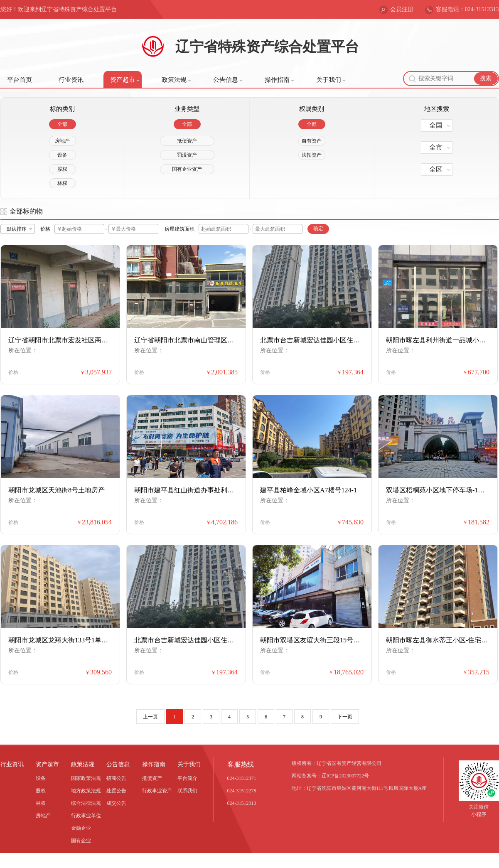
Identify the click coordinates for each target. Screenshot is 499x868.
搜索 (486, 78)
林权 (62, 183)
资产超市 (125, 80)
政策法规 (176, 80)
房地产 (62, 141)
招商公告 (116, 778)
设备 (62, 155)
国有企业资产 (187, 169)
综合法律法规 (86, 803)
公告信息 (228, 80)
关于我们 (331, 80)
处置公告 (116, 791)
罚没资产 (187, 155)
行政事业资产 (157, 791)
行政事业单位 (86, 816)
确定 (318, 229)
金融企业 (81, 828)
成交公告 (116, 803)
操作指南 (279, 80)
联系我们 (187, 791)
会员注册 (402, 9)
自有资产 (312, 141)
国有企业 (81, 841)
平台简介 (187, 778)
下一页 (345, 717)
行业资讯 (71, 80)
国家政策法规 (86, 778)
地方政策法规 (86, 791)
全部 (62, 124)
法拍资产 (312, 155)
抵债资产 (187, 141)
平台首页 (20, 80)
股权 (62, 169)
